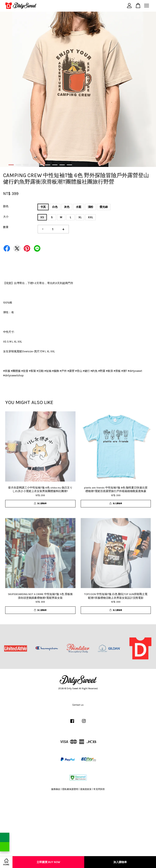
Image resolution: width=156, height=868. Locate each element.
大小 (6, 217)
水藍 (79, 207)
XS (42, 217)
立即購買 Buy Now (48, 862)
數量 (6, 227)
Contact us (78, 705)
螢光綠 (104, 207)
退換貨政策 (86, 789)
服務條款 (56, 789)
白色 (55, 207)
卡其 (43, 207)
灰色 (67, 207)
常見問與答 (99, 789)
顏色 (6, 206)
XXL (90, 217)
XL (80, 217)
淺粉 (90, 207)
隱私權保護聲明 (70, 789)
